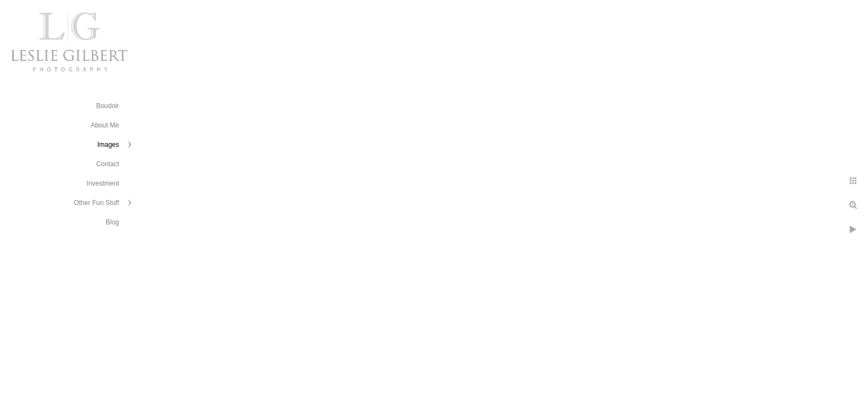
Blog (112, 222)
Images (108, 145)
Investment (103, 183)
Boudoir (108, 106)
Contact (108, 164)
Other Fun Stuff (96, 203)
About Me (105, 125)
